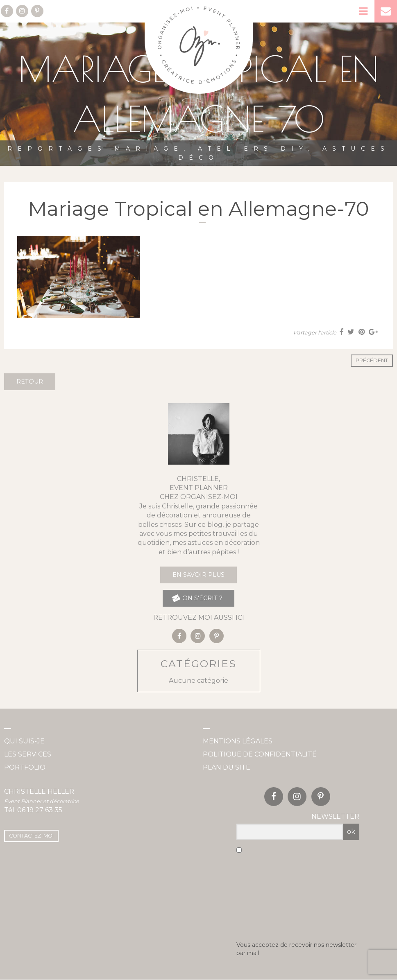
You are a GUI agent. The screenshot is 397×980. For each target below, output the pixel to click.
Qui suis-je (24, 741)
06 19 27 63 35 (40, 810)
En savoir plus (198, 575)
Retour (30, 382)
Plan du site (227, 767)
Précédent (372, 360)
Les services (28, 754)
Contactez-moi (31, 836)
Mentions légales (238, 741)
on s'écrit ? (196, 598)
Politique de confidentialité (260, 754)
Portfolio (25, 767)
